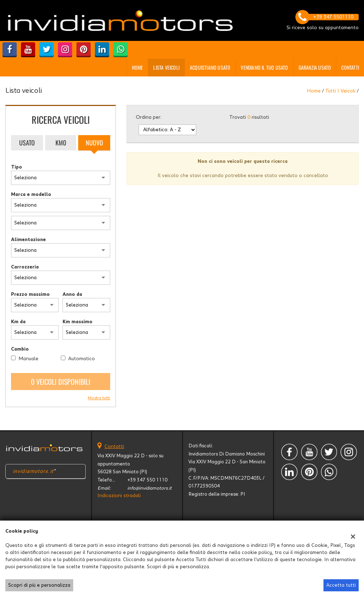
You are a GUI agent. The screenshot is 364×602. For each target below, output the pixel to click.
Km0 (61, 143)
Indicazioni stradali (119, 496)
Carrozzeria (25, 267)
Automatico (82, 359)
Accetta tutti (341, 585)
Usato (27, 143)
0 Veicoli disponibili (61, 382)
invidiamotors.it (33, 471)
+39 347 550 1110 (147, 480)
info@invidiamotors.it (149, 488)
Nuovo (94, 143)
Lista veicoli (166, 67)
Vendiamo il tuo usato (264, 67)
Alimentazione (28, 240)
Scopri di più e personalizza (39, 585)
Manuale (28, 359)
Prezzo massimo (30, 294)
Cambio (20, 349)
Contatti (350, 67)
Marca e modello (31, 195)
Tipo (17, 167)
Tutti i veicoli (340, 91)
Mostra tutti (99, 398)
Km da (18, 322)
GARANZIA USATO (315, 67)
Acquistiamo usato (210, 67)
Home (138, 67)
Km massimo (77, 322)
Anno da (72, 294)
